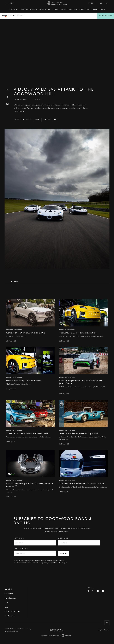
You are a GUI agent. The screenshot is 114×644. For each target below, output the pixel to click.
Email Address (21, 549)
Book (92, 3)
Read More (19, 111)
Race (103, 9)
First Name (19, 538)
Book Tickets (106, 16)
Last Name (63, 538)
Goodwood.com (10, 616)
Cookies (107, 630)
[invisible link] (31, 321)
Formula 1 (14, 9)
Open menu (57, 16)
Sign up (64, 553)
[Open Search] (107, 3)
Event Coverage (10, 598)
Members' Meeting (69, 9)
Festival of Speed (29, 9)
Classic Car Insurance (12, 611)
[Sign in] (101, 3)
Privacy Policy (48, 563)
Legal (100, 630)
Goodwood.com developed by (57, 635)
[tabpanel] (57, 397)
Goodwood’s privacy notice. (56, 561)
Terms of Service (59, 563)
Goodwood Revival (49, 9)
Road (96, 9)
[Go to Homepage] (57, 3)
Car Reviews (85, 9)
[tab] (15, 281)
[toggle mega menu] (11, 3)
